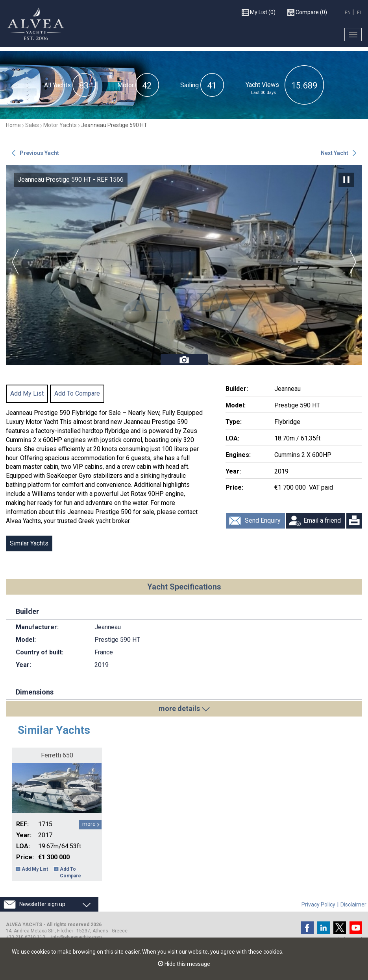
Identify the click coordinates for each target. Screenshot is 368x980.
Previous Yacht (39, 153)
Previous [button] (15, 262)
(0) (259, 12)
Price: (234, 487)
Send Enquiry (263, 520)
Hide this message (184, 964)
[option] (184, 265)
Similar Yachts (29, 543)
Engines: (238, 455)
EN (348, 12)
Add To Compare (77, 393)
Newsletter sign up (42, 904)
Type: (234, 422)
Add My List (27, 393)
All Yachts (57, 85)
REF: (22, 824)
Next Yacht (335, 153)
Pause (346, 180)
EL (360, 12)
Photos (184, 359)
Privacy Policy (318, 904)
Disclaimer (353, 904)
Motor (126, 85)
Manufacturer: (37, 627)
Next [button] (353, 262)
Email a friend (322, 520)
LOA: (232, 438)
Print (354, 521)
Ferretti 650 (57, 755)
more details (179, 708)
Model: (236, 405)
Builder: (237, 389)
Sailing (190, 85)
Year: (233, 471)
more (89, 824)
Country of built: (40, 652)
